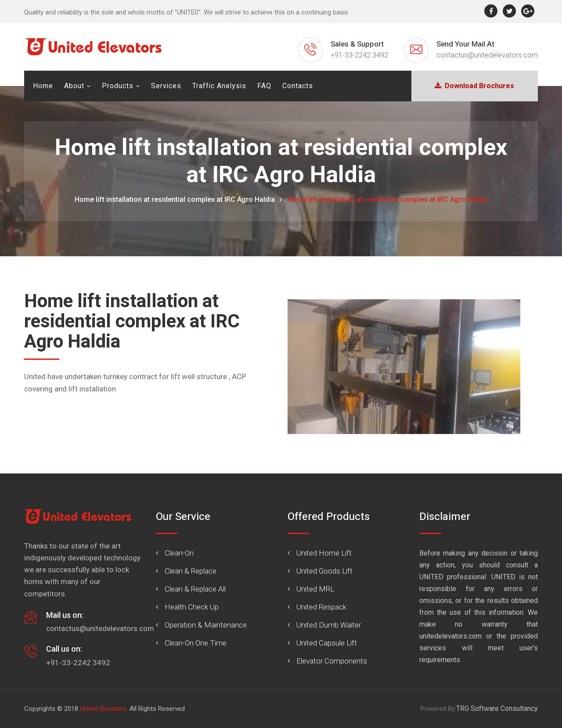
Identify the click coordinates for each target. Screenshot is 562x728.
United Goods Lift (324, 571)
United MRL (315, 589)
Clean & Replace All (195, 589)
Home (43, 86)
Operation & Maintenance (206, 625)
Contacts (298, 86)
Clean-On (179, 553)
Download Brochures (474, 86)
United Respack (321, 607)
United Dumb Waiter (329, 625)
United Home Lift (324, 553)
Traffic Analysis (219, 86)
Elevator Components (332, 661)
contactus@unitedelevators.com (487, 55)
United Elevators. (104, 709)
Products (118, 86)
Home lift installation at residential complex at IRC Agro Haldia (175, 199)
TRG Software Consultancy (497, 708)
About (74, 86)
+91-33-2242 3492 (359, 55)
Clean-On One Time (196, 643)
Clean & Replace (191, 571)
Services (166, 86)
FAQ (264, 86)
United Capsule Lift (327, 643)
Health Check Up (192, 607)
